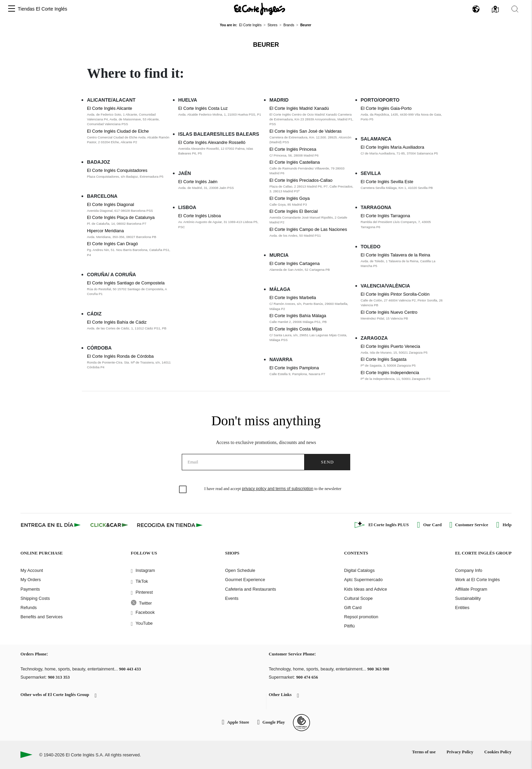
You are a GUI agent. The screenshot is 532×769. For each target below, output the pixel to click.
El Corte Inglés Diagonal (110, 204)
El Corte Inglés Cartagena (294, 263)
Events (232, 598)
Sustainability (468, 598)
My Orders (31, 580)
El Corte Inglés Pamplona (294, 368)
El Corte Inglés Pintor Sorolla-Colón (395, 294)
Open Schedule (240, 570)
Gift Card (353, 608)
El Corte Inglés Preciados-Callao (301, 180)
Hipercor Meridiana (105, 231)
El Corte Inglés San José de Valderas (306, 131)
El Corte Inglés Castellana (295, 162)
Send (327, 462)
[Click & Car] (109, 525)
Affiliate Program (471, 589)
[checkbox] (183, 490)
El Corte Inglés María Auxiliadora (393, 147)
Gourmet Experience (245, 580)
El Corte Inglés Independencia (390, 373)
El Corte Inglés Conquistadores (117, 170)
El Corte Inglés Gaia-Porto (386, 108)
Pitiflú (349, 626)
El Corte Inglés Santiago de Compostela (126, 283)
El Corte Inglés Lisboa (200, 216)
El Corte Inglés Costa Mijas (296, 329)
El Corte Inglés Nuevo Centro (389, 312)
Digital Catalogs (359, 570)
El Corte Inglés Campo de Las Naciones (308, 229)
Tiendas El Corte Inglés (42, 9)
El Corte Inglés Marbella (293, 298)
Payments (30, 589)
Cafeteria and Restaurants (250, 589)
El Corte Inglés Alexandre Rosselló (212, 142)
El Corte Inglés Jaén (198, 182)
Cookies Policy (498, 752)
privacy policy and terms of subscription (277, 489)
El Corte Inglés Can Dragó (112, 244)
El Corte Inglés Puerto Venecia (390, 346)
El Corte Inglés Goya (290, 198)
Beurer (266, 45)
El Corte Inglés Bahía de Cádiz (117, 322)
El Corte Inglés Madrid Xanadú (299, 108)
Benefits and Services (42, 617)
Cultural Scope (358, 598)
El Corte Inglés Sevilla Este (387, 182)
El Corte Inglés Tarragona (386, 216)
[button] (12, 9)
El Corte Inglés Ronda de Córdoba (120, 356)
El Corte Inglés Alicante (109, 108)
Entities (462, 608)
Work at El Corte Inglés (477, 580)
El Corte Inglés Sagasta (384, 359)
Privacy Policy (460, 752)
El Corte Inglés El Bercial (294, 211)
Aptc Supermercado (363, 580)
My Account (32, 570)
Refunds (29, 608)
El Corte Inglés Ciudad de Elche (118, 131)
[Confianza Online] (301, 723)
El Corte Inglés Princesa (293, 149)
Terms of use (424, 752)
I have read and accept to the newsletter (273, 489)
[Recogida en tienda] (170, 525)
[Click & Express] (51, 525)
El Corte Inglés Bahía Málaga (298, 316)
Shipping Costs (35, 598)
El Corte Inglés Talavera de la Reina (396, 255)
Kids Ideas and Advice (366, 589)
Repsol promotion (361, 617)
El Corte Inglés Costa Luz (203, 108)
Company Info (469, 570)
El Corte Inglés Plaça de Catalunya (121, 217)
